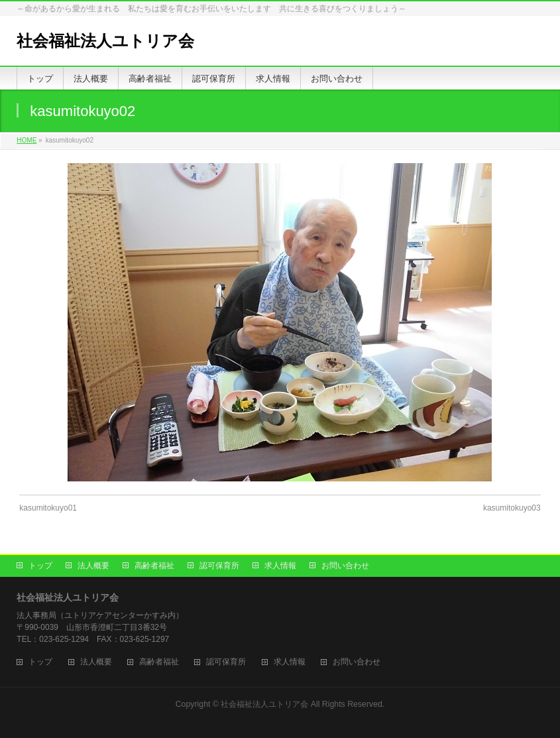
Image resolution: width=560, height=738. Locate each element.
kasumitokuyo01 (48, 508)
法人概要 (93, 566)
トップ (40, 566)
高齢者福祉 (154, 566)
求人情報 (280, 566)
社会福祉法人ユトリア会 (105, 41)
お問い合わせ (345, 566)
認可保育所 (219, 566)
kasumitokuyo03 (512, 508)
